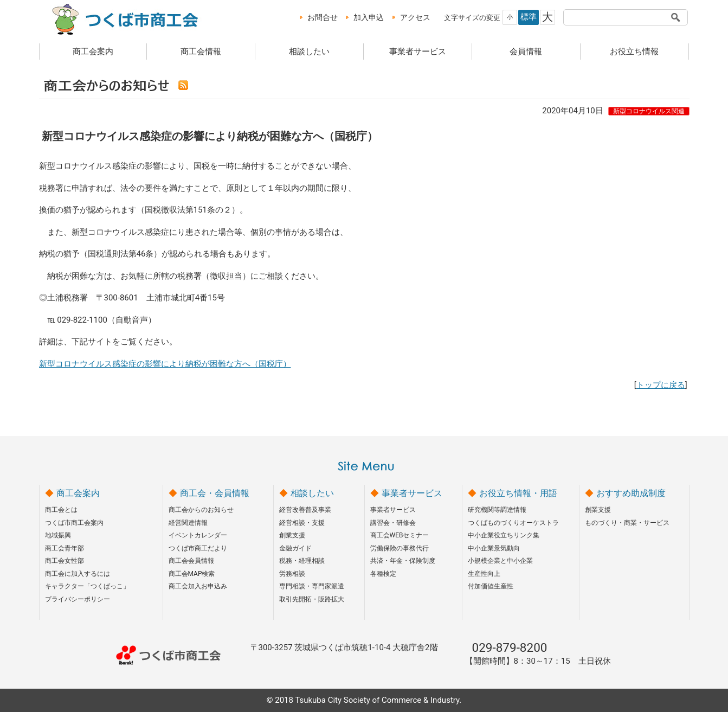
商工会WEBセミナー (400, 535)
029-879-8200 (510, 647)
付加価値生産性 (491, 586)
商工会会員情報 (191, 561)
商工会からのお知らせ (201, 510)
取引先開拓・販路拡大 (312, 599)
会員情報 (526, 52)
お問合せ (323, 17)
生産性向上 (484, 574)
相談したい (309, 52)
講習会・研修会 (393, 523)
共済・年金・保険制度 (403, 561)
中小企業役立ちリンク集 (504, 535)
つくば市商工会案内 (74, 523)
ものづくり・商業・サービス (627, 523)
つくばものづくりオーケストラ (513, 523)
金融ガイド (295, 548)
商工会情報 (201, 52)
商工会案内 (93, 52)
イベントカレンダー (198, 535)
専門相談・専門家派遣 (312, 586)
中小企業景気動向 (494, 548)
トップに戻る (661, 385)
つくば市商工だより (198, 548)
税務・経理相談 (302, 561)
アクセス (415, 17)
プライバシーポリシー (78, 599)
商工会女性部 (65, 561)
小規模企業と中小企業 (500, 561)
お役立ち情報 (634, 52)
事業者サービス (418, 52)
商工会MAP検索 (192, 574)
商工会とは (61, 510)
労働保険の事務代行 (400, 548)
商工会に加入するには (78, 574)
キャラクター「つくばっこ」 (87, 586)
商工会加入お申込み (198, 586)
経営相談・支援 (302, 523)
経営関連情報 (188, 523)
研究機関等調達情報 (497, 510)
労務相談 (292, 574)
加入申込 (369, 17)
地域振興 (58, 535)
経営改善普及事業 (305, 510)
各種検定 (383, 574)
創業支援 (292, 535)
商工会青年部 (65, 548)
